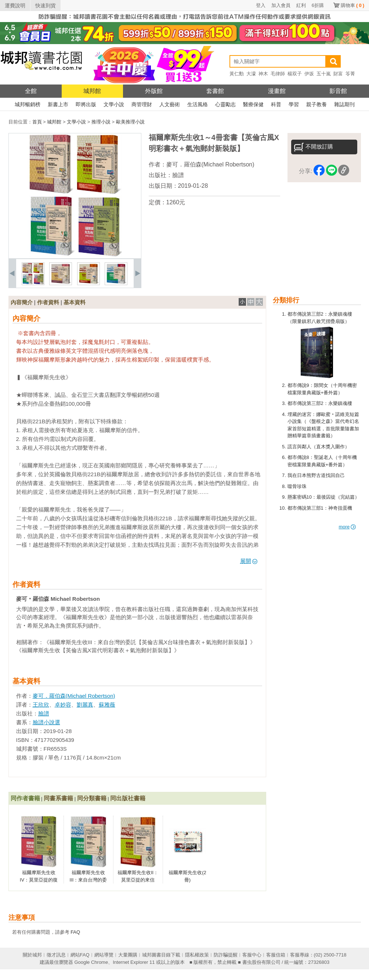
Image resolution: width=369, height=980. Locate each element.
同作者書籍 (25, 798)
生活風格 (198, 104)
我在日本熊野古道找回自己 (316, 475)
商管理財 (142, 104)
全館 (31, 91)
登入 (261, 5)
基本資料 (75, 302)
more (348, 527)
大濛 (251, 74)
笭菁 (350, 74)
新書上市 (58, 104)
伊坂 (309, 74)
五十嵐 (324, 74)
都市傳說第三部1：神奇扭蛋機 (320, 508)
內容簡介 (22, 302)
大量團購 (128, 955)
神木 (263, 74)
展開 (249, 561)
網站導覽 (104, 955)
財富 (338, 74)
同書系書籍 (58, 798)
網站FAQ (80, 955)
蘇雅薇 (107, 705)
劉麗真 (85, 705)
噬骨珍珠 (297, 486)
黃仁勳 (237, 74)
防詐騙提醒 (226, 955)
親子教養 (316, 104)
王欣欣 (41, 705)
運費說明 (15, 6)
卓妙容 (63, 705)
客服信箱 (276, 955)
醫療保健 (253, 104)
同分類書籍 (92, 798)
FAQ (75, 932)
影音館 (338, 91)
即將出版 (86, 104)
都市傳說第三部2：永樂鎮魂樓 (320, 403)
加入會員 (281, 5)
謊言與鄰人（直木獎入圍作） (319, 447)
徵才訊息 (56, 955)
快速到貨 (46, 6)
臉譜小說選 (46, 722)
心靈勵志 (225, 104)
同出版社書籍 (128, 798)
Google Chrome (91, 962)
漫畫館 (277, 91)
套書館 (215, 91)
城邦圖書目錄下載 (161, 955)
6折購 (318, 5)
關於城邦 (32, 955)
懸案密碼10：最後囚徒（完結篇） (323, 497)
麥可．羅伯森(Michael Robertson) (210, 164)
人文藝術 (170, 104)
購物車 (352, 5)
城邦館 (92, 91)
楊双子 (295, 74)
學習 (294, 104)
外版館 (154, 91)
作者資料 (48, 302)
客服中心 (252, 955)
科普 (276, 104)
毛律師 (278, 74)
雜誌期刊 (344, 104)
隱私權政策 (197, 955)
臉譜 (178, 175)
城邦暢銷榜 (28, 104)
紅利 (301, 5)
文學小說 (114, 104)
